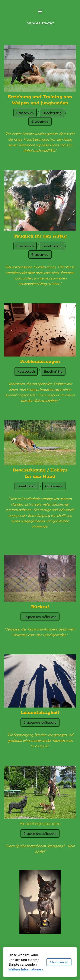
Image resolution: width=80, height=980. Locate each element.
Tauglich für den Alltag (40, 236)
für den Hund (40, 477)
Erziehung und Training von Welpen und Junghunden (40, 100)
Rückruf (40, 607)
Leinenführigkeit (40, 713)
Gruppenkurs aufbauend (40, 617)
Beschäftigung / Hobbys (40, 470)
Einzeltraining (52, 113)
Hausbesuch (25, 113)
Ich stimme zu (59, 962)
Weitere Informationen (26, 969)
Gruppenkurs (40, 121)
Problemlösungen (40, 362)
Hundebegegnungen (40, 824)
